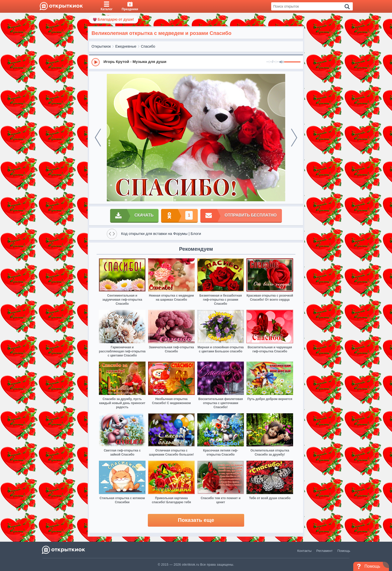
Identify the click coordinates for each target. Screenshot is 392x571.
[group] (196, 62)
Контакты (304, 551)
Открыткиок (101, 46)
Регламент (324, 551)
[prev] (98, 138)
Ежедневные (126, 46)
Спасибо (148, 46)
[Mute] (281, 62)
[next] (294, 138)
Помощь (344, 551)
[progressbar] (292, 62)
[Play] (96, 62)
